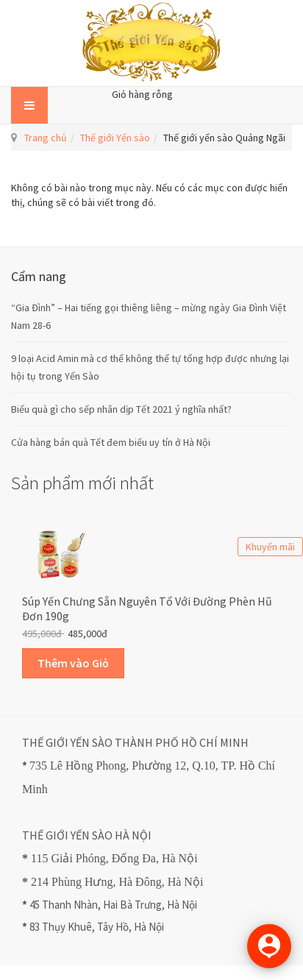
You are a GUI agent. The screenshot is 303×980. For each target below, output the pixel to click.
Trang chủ (46, 138)
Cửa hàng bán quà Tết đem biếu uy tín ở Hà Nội (111, 442)
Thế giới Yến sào (115, 138)
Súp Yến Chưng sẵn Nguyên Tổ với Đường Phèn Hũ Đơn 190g (147, 608)
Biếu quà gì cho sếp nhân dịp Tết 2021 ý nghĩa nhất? (121, 409)
